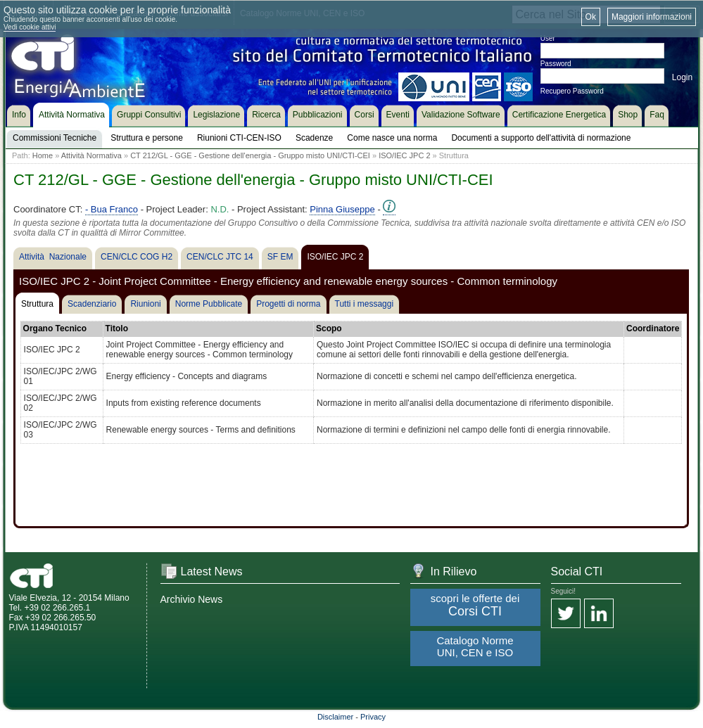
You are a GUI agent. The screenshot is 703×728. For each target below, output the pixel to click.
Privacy (373, 717)
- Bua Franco (112, 209)
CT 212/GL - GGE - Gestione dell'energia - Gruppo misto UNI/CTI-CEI (250, 155)
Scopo (329, 328)
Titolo (117, 328)
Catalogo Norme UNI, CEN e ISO (475, 646)
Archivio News (192, 599)
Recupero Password (572, 91)
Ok (591, 17)
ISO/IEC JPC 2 (404, 155)
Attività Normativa (91, 155)
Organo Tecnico (55, 328)
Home (43, 155)
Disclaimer (335, 717)
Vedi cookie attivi (30, 27)
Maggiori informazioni (652, 17)
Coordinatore (653, 328)
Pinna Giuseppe (342, 209)
